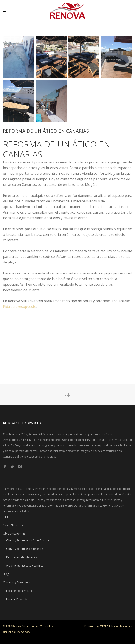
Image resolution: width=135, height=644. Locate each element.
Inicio (6, 517)
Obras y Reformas (14, 534)
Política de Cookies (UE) (17, 591)
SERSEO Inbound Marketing (116, 626)
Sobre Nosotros (13, 525)
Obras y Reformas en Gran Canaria (28, 540)
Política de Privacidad (16, 599)
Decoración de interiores (22, 557)
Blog (6, 574)
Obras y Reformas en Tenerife (25, 549)
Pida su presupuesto (20, 307)
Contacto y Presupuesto (18, 582)
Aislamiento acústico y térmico (25, 566)
